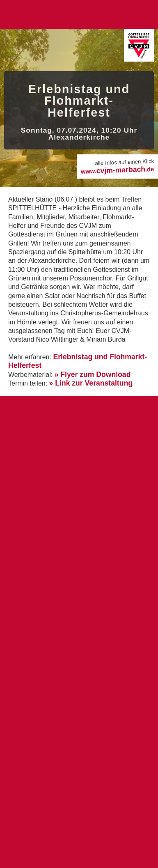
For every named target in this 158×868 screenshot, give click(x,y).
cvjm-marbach (117, 170)
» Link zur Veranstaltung (91, 383)
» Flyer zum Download (93, 374)
